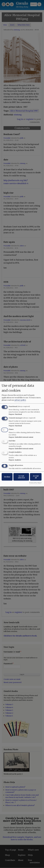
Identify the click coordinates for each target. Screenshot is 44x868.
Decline (7, 477)
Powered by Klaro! (35, 483)
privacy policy (20, 400)
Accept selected (21, 477)
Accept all (36, 477)
